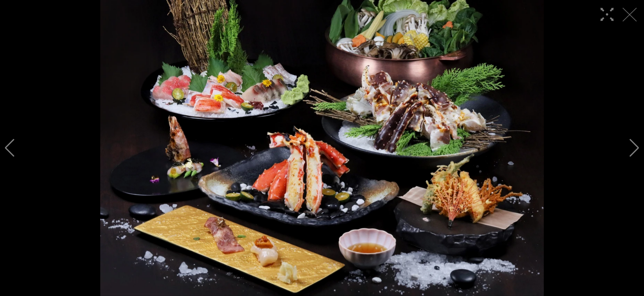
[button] (10, 148)
